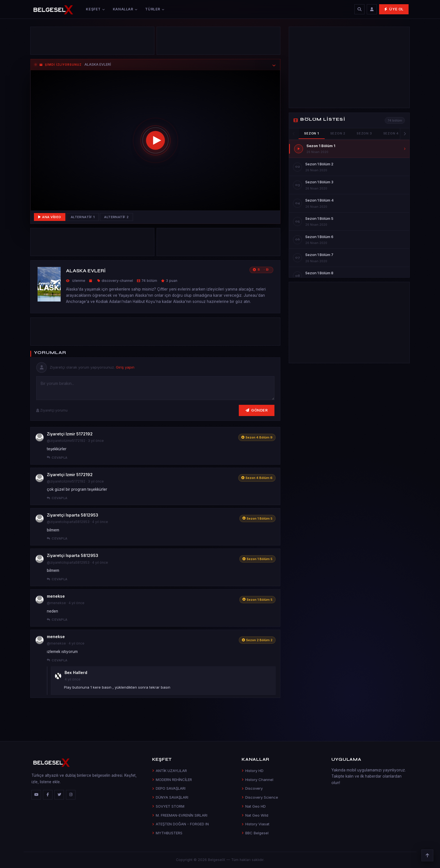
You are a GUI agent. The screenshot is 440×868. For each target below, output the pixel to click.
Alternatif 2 (116, 217)
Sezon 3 (364, 133)
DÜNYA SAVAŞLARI (170, 797)
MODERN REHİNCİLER (172, 780)
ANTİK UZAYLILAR (169, 771)
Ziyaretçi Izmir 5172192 (70, 434)
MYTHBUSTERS (167, 833)
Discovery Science (260, 797)
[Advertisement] (92, 42)
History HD (253, 771)
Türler (155, 9)
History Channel (257, 780)
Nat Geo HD (254, 806)
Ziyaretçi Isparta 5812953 (73, 515)
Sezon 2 (338, 133)
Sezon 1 (311, 133)
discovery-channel (117, 281)
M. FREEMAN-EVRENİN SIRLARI (180, 815)
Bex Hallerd (76, 672)
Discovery (252, 788)
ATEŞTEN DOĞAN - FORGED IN (180, 824)
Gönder (257, 410)
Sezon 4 (391, 133)
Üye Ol (394, 9)
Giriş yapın (125, 367)
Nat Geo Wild (255, 815)
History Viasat (255, 824)
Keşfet (95, 9)
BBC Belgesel (255, 833)
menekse (56, 596)
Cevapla (57, 458)
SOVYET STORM (168, 806)
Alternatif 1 (83, 217)
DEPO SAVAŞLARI (169, 788)
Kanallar (125, 9)
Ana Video (50, 217)
